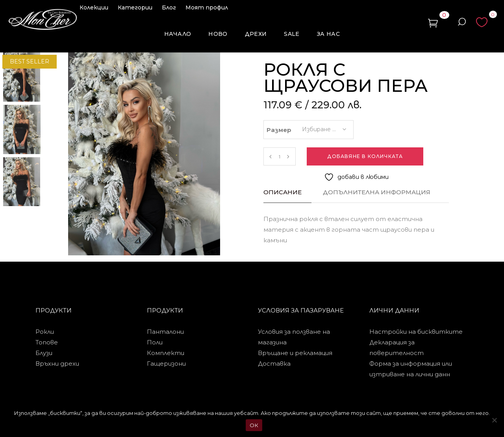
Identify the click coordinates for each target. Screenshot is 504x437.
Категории (135, 7)
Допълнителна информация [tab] (377, 192)
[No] (494, 420)
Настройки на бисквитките (416, 332)
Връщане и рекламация (295, 353)
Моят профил (207, 7)
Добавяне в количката (365, 156)
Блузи (44, 353)
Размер (279, 130)
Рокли (45, 332)
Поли (155, 342)
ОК (254, 425)
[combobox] (324, 127)
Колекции (94, 7)
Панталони (165, 332)
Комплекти (166, 353)
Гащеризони (166, 364)
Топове (47, 342)
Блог (169, 7)
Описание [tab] (283, 192)
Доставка (274, 364)
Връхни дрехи (57, 364)
